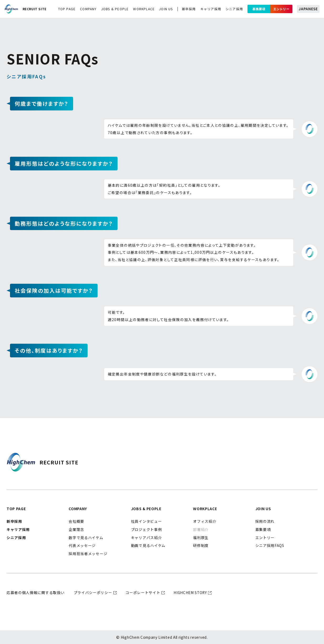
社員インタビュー (146, 521)
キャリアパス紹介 (146, 537)
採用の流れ (265, 521)
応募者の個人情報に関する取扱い (36, 592)
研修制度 (201, 545)
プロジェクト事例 (146, 529)
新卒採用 (189, 9)
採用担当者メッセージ (88, 554)
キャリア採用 (211, 9)
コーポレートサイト (143, 592)
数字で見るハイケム (86, 537)
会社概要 (76, 521)
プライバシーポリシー (93, 592)
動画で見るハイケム (148, 545)
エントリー (281, 9)
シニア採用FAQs (270, 545)
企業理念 (76, 529)
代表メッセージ (82, 545)
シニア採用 (234, 9)
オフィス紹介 (205, 521)
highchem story (190, 592)
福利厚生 (201, 537)
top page (67, 9)
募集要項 (259, 9)
